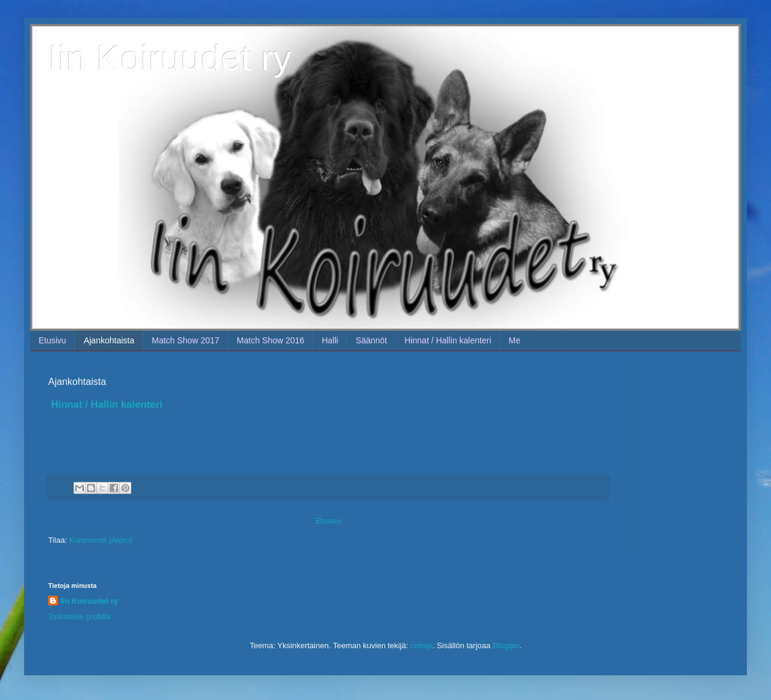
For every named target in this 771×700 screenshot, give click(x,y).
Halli (330, 340)
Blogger (506, 645)
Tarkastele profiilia (80, 617)
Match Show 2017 (186, 340)
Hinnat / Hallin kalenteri (448, 340)
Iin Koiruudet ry (170, 58)
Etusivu (52, 340)
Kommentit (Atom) (101, 540)
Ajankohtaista (109, 340)
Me (515, 340)
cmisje (421, 645)
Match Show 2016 (270, 340)
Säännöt (371, 340)
